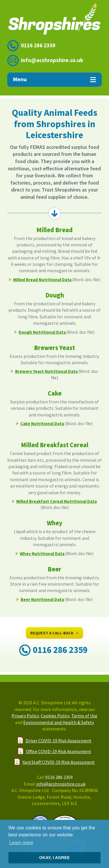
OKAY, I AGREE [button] (54, 858)
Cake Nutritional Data (42, 424)
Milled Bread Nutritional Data (42, 280)
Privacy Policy (25, 716)
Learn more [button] (21, 843)
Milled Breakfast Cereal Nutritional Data (57, 501)
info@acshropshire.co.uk (52, 60)
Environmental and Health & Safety (59, 722)
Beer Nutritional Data (42, 599)
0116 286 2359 (38, 45)
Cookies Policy (55, 716)
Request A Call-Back (54, 635)
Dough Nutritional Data (42, 332)
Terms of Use (84, 716)
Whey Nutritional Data (42, 554)
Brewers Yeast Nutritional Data (46, 371)
